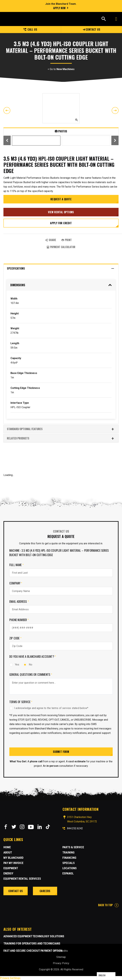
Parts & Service (73, 847)
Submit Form (61, 752)
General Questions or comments (31, 674)
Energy (8, 873)
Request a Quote (61, 199)
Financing (69, 858)
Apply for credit (61, 223)
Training (68, 852)
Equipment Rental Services (22, 879)
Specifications (61, 268)
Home (7, 847)
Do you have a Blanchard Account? (33, 656)
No (28, 665)
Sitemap (61, 957)
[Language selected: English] (106, 976)
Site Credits (61, 951)
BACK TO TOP (108, 905)
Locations (70, 868)
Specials (69, 863)
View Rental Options (61, 212)
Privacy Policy (61, 963)
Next (115, 110)
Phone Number (19, 620)
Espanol (68, 873)
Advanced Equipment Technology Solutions (34, 936)
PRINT (67, 240)
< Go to (61, 69)
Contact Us (91, 29)
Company (16, 583)
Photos (61, 131)
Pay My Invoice (13, 863)
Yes (14, 665)
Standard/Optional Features (61, 429)
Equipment (11, 868)
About (8, 852)
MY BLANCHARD (13, 858)
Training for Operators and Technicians (32, 943)
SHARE (51, 240)
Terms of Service (21, 702)
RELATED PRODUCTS (61, 438)
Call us (30, 29)
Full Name (16, 565)
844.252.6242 (75, 828)
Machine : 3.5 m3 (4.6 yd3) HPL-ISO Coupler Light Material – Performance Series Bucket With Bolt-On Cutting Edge (59, 553)
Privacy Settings (10, 978)
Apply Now (59, 8)
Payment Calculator (61, 247)
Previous (7, 110)
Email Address (19, 601)
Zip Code (15, 638)
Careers (45, 891)
